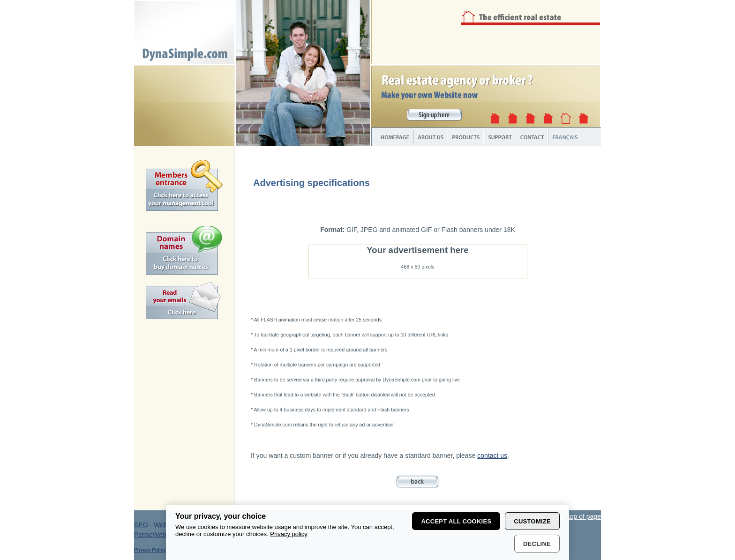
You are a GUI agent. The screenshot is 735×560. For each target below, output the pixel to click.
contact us (492, 455)
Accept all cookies (456, 521)
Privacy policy (289, 534)
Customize (532, 521)
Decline (537, 544)
